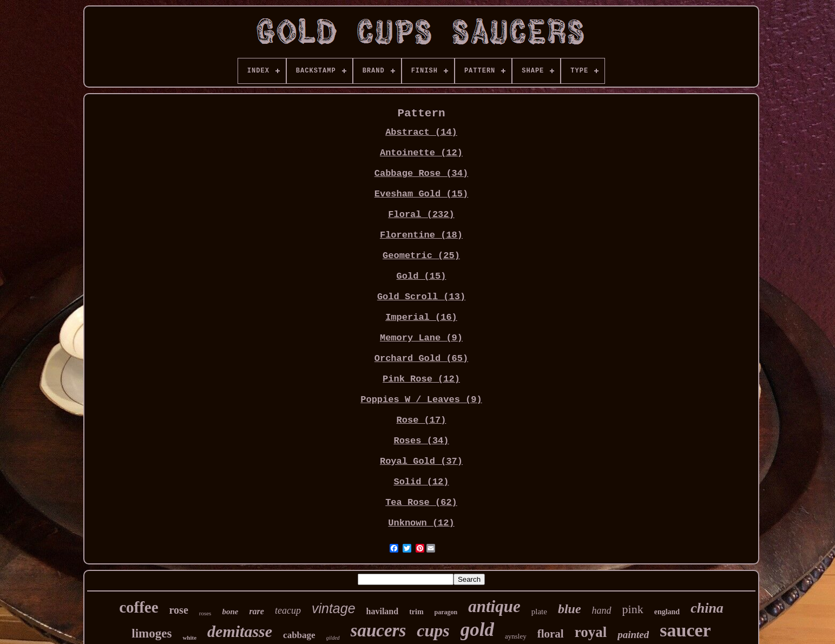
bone (230, 612)
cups (433, 630)
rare (257, 611)
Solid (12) (421, 482)
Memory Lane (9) (421, 338)
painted (633, 635)
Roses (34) (421, 441)
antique (494, 606)
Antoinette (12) (421, 153)
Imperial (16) (421, 317)
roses (205, 613)
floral (551, 634)
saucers (379, 630)
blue (570, 609)
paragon (446, 612)
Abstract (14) (421, 132)
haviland (383, 611)
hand (602, 610)
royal (591, 632)
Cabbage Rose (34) (421, 173)
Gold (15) (422, 276)
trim (416, 612)
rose (179, 610)
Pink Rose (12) (421, 379)
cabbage (299, 635)
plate (539, 612)
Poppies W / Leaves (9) (421, 400)
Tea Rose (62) (421, 502)
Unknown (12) (421, 523)
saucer (685, 630)
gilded (333, 638)
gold (477, 630)
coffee (139, 607)
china (707, 608)
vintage (334, 608)
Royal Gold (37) (421, 461)
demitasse (240, 631)
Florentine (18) (421, 235)
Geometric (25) (421, 256)
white (189, 638)
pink (633, 609)
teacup (288, 610)
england (667, 612)
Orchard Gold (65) (421, 359)
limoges (152, 633)
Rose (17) (422, 420)
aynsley (516, 636)
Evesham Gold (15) (421, 194)
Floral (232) (421, 215)
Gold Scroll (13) (421, 297)
